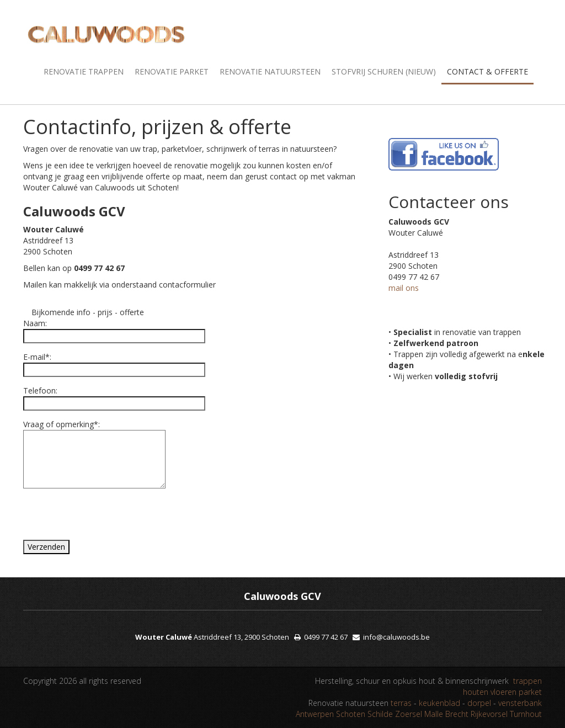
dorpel (480, 703)
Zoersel (409, 714)
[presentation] (99, 518)
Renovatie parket (172, 71)
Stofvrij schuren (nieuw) (384, 71)
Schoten (351, 714)
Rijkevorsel (489, 714)
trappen (527, 681)
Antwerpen (315, 714)
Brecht (457, 714)
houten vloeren (490, 692)
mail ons (404, 288)
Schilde (380, 714)
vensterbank (520, 703)
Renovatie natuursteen (270, 71)
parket (530, 692)
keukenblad (441, 703)
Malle (434, 714)
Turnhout (526, 714)
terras (402, 703)
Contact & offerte (487, 71)
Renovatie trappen (84, 71)
